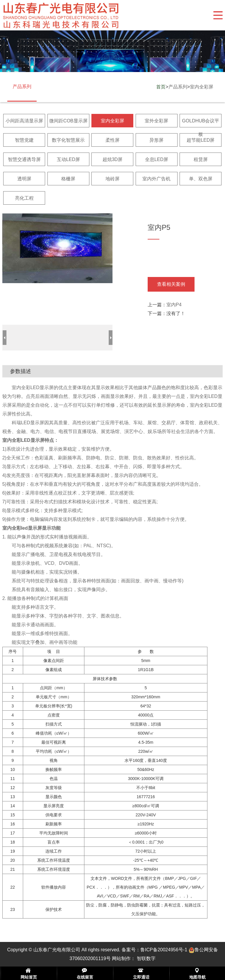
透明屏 (24, 179)
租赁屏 (201, 159)
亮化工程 (24, 198)
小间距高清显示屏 (24, 121)
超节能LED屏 (201, 140)
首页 (161, 87)
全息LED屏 (157, 159)
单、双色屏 (201, 179)
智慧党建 (24, 140)
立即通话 (141, 977)
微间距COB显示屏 (68, 121)
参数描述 (21, 371)
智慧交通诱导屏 (24, 159)
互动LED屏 (68, 159)
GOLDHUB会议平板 (201, 128)
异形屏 (156, 140)
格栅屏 (68, 179)
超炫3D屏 (112, 159)
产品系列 (178, 87)
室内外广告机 (156, 179)
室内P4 (174, 305)
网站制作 (121, 958)
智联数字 (146, 958)
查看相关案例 (171, 284)
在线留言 (85, 977)
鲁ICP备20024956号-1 (164, 950)
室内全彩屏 (202, 87)
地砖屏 (112, 179)
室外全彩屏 (156, 121)
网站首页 (29, 977)
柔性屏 (112, 140)
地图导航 (197, 977)
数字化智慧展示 (68, 140)
